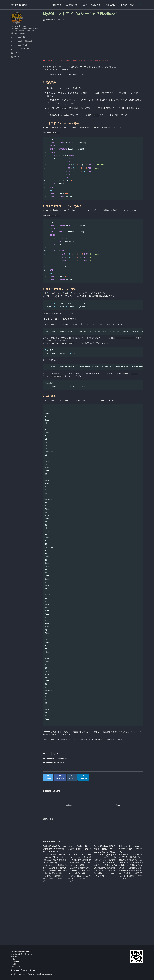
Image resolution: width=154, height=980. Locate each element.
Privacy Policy (125, 5)
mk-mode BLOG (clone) (21, 48)
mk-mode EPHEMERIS (21, 56)
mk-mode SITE (18, 44)
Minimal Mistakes (49, 974)
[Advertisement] (93, 40)
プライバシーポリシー (18, 967)
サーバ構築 (62, 804)
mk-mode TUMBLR (20, 52)
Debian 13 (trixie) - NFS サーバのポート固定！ (79, 894)
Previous (68, 849)
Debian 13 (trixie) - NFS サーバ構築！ (104, 892)
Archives (54, 5)
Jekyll (39, 974)
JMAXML (108, 5)
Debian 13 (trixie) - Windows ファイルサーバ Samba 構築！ (54, 894)
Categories (69, 5)
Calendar (94, 5)
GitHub (15, 64)
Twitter (15, 60)
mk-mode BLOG (19, 5)
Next (118, 849)
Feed (38, 970)
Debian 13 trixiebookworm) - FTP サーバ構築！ (129, 894)
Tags (82, 5)
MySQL (55, 799)
